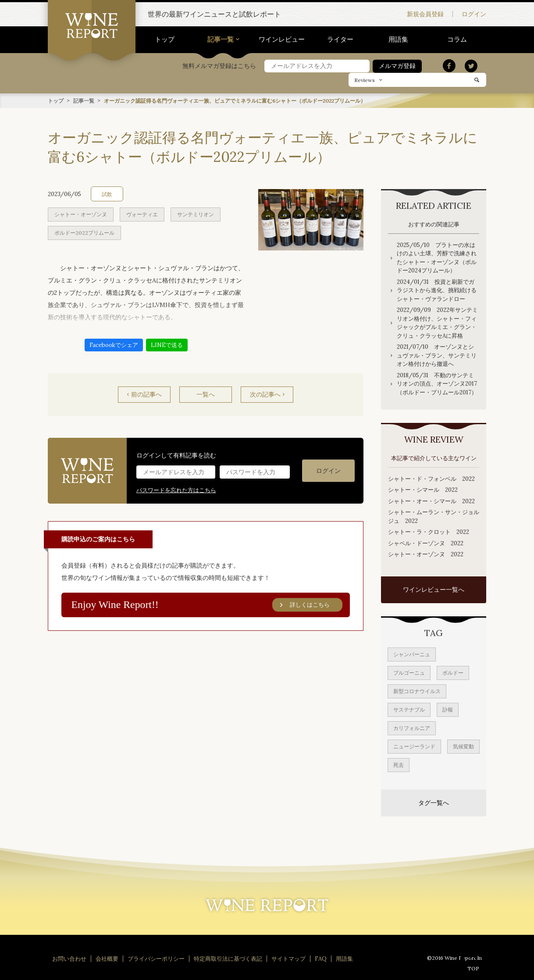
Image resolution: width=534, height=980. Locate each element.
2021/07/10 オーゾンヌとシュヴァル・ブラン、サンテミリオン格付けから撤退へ (437, 355)
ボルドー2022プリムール (84, 232)
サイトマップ (288, 958)
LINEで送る (167, 345)
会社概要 (107, 958)
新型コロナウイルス (417, 691)
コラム (457, 39)
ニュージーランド (414, 746)
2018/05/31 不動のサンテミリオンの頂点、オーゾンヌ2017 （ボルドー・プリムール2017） (438, 383)
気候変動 (463, 746)
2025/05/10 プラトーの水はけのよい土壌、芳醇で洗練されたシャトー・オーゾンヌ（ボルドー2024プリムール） (437, 258)
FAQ (321, 958)
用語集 (398, 39)
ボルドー (453, 672)
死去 (399, 764)
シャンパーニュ (412, 654)
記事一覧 (221, 39)
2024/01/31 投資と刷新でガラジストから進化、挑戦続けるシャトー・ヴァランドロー (437, 290)
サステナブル (409, 709)
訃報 (448, 709)
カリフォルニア (412, 728)
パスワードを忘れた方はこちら (176, 490)
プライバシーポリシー (156, 958)
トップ (165, 39)
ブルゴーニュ (409, 672)
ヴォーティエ (142, 214)
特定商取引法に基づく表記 (228, 958)
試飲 (107, 194)
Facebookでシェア (114, 345)
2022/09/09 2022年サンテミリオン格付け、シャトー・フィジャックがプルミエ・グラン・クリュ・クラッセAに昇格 (437, 322)
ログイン (474, 14)
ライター (340, 39)
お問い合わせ (69, 958)
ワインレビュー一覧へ (434, 589)
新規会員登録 (425, 14)
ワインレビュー (282, 39)
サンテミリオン (196, 214)
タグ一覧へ (434, 802)
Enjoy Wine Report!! (207, 604)
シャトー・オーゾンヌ (81, 214)
